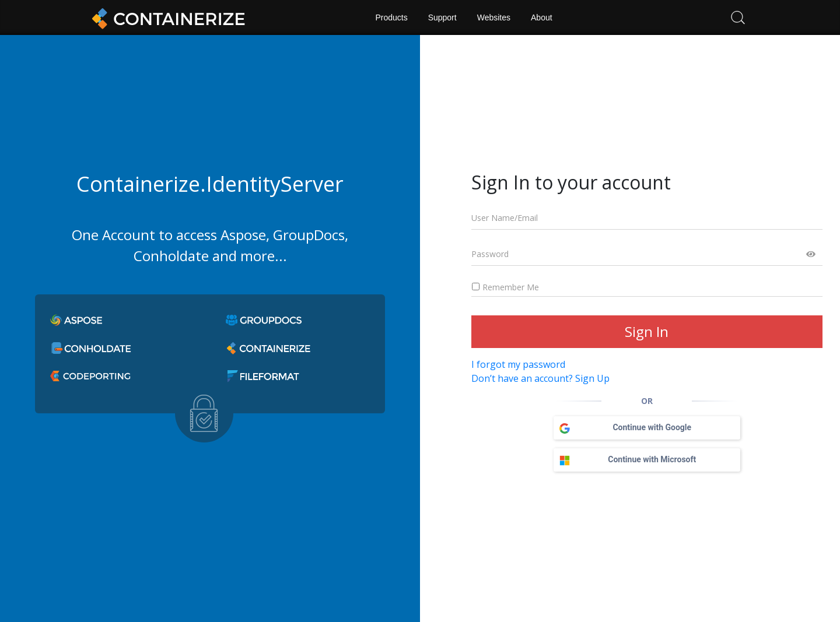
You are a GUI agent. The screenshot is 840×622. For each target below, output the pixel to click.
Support (442, 17)
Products (391, 17)
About (542, 17)
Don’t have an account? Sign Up (540, 378)
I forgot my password (518, 364)
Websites (494, 17)
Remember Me (505, 287)
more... (264, 256)
